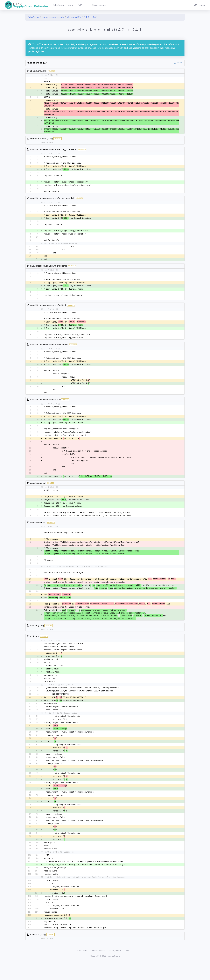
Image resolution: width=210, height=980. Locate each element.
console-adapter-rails (53, 17)
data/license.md (38, 491)
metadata (35, 647)
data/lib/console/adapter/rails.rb (45, 405)
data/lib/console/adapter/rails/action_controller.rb (54, 150)
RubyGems (33, 17)
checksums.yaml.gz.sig (41, 139)
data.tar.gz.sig (37, 636)
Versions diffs (74, 17)
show (179, 63)
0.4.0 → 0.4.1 (91, 17)
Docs (127, 969)
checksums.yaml (38, 71)
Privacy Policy (115, 969)
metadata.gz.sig (38, 953)
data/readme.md (38, 531)
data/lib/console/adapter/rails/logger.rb (49, 269)
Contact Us (82, 969)
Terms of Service (98, 969)
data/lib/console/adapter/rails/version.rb (49, 349)
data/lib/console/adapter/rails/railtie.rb (48, 309)
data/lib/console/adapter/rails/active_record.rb (52, 200)
